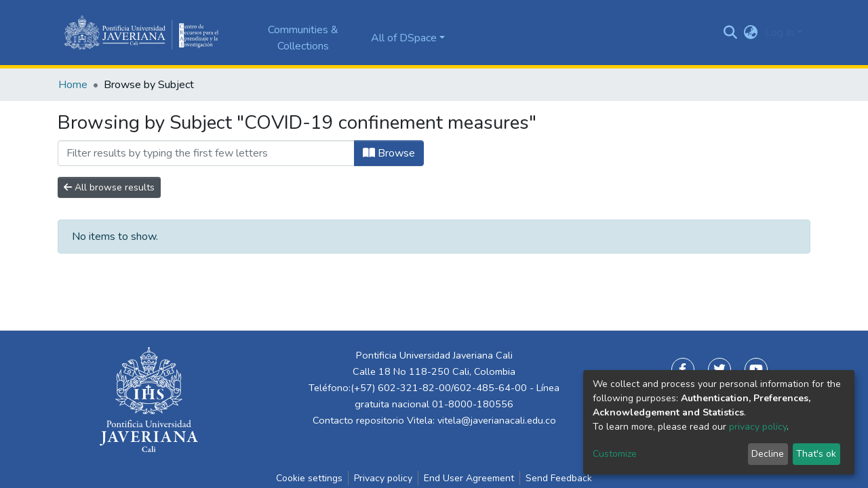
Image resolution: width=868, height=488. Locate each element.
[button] (751, 33)
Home (73, 85)
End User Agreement (469, 478)
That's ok (816, 454)
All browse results (109, 187)
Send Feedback (559, 478)
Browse (389, 153)
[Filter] (206, 153)
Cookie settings (309, 478)
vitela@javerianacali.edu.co (497, 420)
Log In (780, 33)
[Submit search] (731, 33)
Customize (615, 454)
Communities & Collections (303, 38)
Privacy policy (383, 478)
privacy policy (758, 427)
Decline (768, 454)
